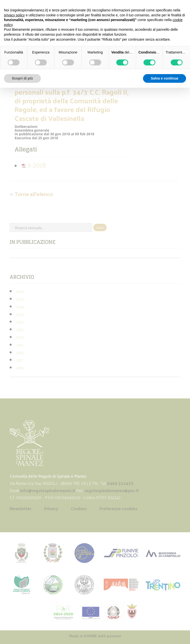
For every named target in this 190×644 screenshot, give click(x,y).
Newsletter (21, 508)
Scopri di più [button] (22, 78)
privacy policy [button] (14, 15)
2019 (20, 345)
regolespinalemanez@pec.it (112, 490)
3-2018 (34, 165)
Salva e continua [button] (165, 78)
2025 (20, 299)
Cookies (79, 508)
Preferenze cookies (118, 508)
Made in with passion (95, 636)
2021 (20, 329)
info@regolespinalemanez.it (48, 490)
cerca (100, 227)
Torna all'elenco (34, 194)
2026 (20, 291)
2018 (20, 352)
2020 (20, 337)
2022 (20, 322)
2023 (20, 314)
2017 (20, 360)
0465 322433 (120, 483)
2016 (20, 368)
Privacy (51, 508)
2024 (20, 307)
